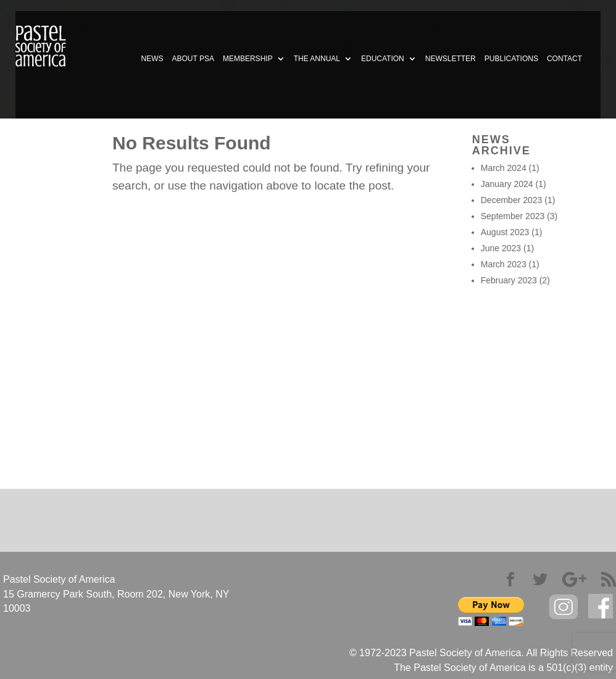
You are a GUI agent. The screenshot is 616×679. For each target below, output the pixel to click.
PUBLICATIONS (511, 59)
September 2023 (513, 216)
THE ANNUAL (317, 59)
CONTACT (564, 59)
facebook (601, 606)
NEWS (152, 59)
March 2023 (504, 264)
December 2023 (512, 200)
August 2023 (505, 232)
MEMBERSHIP (248, 59)
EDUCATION (383, 59)
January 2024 (507, 184)
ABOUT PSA (193, 59)
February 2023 (509, 280)
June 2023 (501, 248)
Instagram (564, 607)
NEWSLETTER (451, 59)
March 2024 (504, 168)
